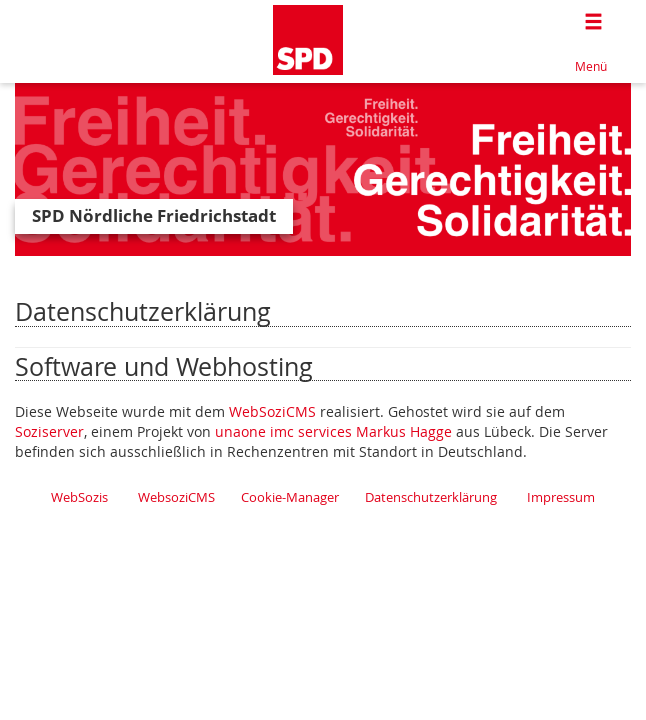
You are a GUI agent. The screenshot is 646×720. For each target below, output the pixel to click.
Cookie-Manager (290, 497)
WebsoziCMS (176, 497)
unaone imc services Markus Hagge (333, 431)
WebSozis (79, 497)
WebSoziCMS (272, 411)
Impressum (561, 497)
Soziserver (49, 431)
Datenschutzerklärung (431, 497)
